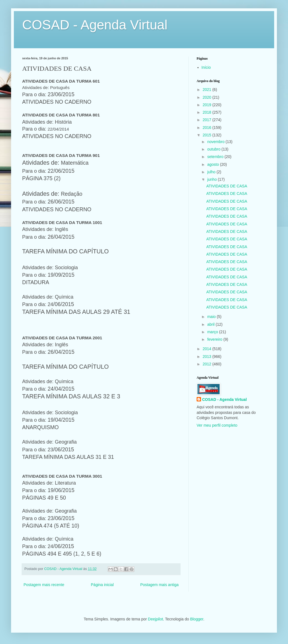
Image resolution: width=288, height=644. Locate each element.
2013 (208, 357)
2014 (208, 349)
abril (211, 324)
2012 (208, 364)
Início (206, 67)
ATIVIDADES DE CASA (227, 186)
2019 (208, 105)
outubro (214, 149)
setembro (216, 157)
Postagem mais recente (44, 585)
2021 (208, 90)
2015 (208, 135)
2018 (208, 112)
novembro (216, 142)
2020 (208, 97)
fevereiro (215, 339)
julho (212, 172)
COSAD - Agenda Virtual (95, 25)
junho (212, 179)
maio (212, 317)
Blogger (196, 619)
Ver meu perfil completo (217, 425)
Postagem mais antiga (159, 585)
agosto (214, 164)
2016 (208, 128)
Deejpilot (155, 619)
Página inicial (102, 585)
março (213, 332)
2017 (208, 120)
